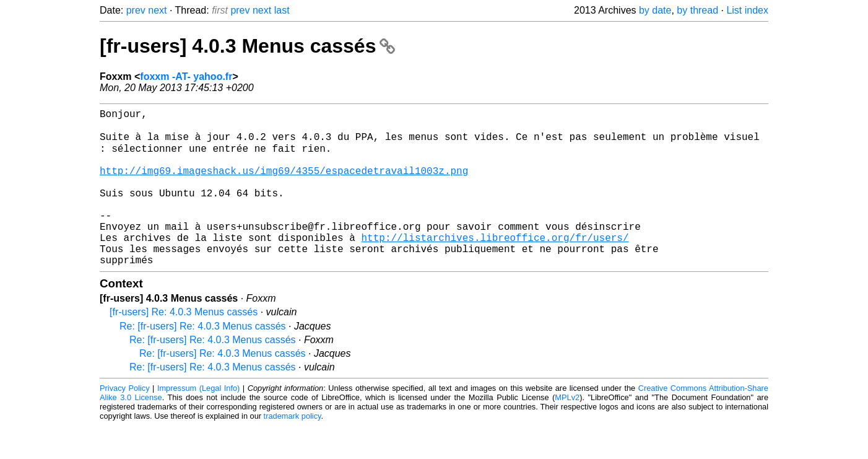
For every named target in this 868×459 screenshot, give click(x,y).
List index (747, 10)
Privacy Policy (125, 422)
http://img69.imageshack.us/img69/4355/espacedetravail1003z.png (284, 184)
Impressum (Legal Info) (198, 422)
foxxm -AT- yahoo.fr (186, 76)
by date (655, 10)
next (157, 10)
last (282, 10)
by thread (697, 10)
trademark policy (293, 449)
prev (136, 10)
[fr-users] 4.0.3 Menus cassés (247, 46)
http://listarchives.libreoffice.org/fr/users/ (495, 266)
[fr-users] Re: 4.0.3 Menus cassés (184, 345)
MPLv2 (567, 431)
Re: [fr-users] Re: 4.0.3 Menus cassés (203, 360)
